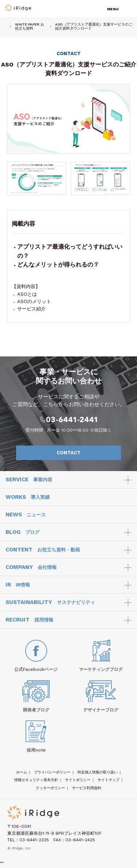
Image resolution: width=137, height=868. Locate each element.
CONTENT (43, 550)
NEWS (26, 515)
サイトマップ (109, 780)
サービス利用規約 (87, 788)
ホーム (22, 772)
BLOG (22, 532)
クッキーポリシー (50, 788)
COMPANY (31, 567)
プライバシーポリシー (52, 772)
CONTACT (85, 453)
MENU (113, 9)
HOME (6, 26)
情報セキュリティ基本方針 (36, 780)
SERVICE (29, 480)
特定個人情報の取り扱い (98, 772)
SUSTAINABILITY (50, 603)
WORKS (28, 497)
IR (18, 585)
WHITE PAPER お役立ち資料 (30, 26)
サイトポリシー (78, 780)
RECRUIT (29, 620)
